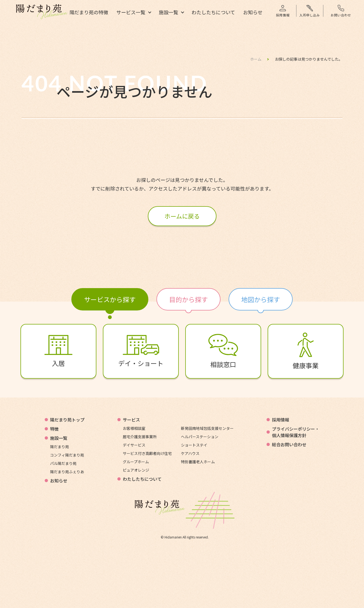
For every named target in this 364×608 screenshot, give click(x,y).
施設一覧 (169, 13)
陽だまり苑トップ (67, 420)
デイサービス (134, 445)
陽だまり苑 (59, 447)
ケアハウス (190, 453)
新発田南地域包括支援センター (207, 428)
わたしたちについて (213, 13)
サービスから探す (110, 299)
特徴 (54, 429)
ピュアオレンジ (136, 470)
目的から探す (188, 299)
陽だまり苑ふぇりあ (67, 472)
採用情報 (281, 420)
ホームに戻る (182, 216)
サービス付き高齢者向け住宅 (147, 453)
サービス (131, 420)
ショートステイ (194, 445)
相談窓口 (223, 351)
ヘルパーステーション (200, 437)
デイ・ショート (141, 351)
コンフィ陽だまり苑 (67, 455)
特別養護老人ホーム (198, 462)
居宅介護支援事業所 (140, 437)
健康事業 (306, 351)
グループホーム (136, 462)
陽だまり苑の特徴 (89, 13)
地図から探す (261, 299)
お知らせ (253, 13)
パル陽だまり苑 (63, 463)
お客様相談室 (134, 428)
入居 (58, 351)
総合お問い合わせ (289, 444)
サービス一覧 (131, 13)
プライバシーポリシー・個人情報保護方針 (296, 432)
